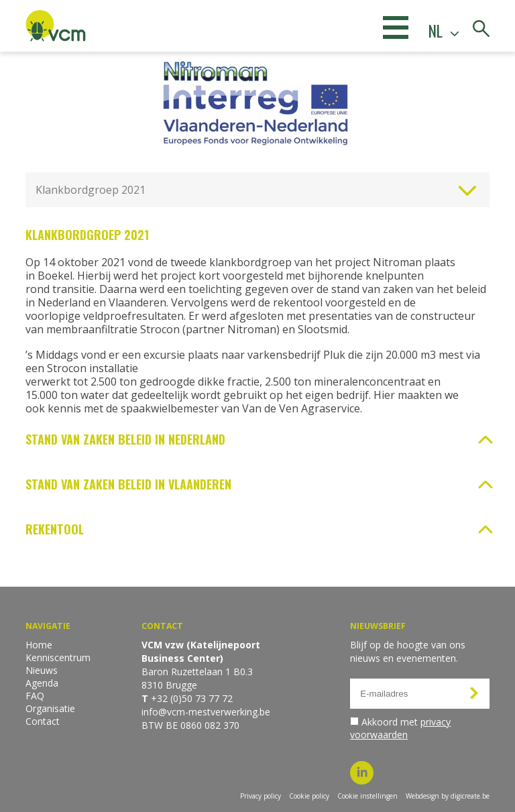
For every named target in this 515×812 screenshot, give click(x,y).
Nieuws (42, 670)
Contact (43, 721)
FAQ (35, 696)
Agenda (42, 683)
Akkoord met (400, 728)
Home (39, 645)
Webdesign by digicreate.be (448, 796)
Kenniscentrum (58, 657)
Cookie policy (309, 796)
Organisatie (50, 708)
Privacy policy (261, 796)
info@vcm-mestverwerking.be (206, 712)
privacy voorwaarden (400, 728)
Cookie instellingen (367, 796)
